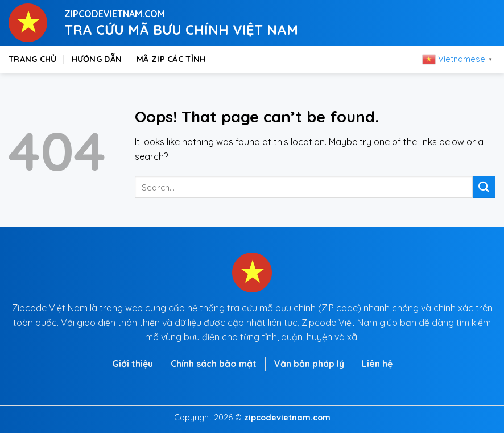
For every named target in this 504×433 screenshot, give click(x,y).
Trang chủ (33, 59)
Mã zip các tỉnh (171, 59)
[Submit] (484, 187)
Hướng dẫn (97, 59)
